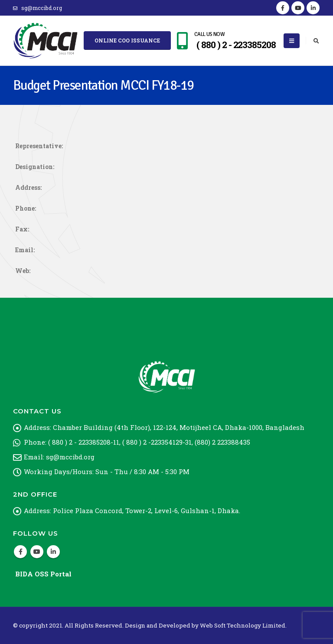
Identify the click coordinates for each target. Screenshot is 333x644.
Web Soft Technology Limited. (243, 625)
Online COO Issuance (127, 40)
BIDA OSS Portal (43, 574)
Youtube (37, 552)
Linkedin (53, 552)
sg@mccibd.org (38, 8)
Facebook (20, 552)
